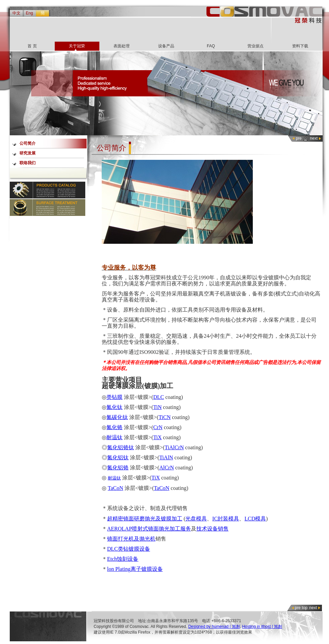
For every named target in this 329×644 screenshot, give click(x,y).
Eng (29, 13)
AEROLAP (120, 529)
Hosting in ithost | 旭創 (262, 627)
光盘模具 (196, 519)
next (314, 138)
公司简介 (28, 143)
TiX (157, 437)
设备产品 (166, 46)
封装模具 (228, 519)
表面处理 (122, 46)
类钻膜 (114, 397)
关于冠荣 (77, 46)
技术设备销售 (213, 529)
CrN (158, 427)
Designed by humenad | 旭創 (214, 627)
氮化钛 (114, 407)
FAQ (211, 46)
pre (299, 138)
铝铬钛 (126, 447)
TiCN (164, 417)
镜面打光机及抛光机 (131, 539)
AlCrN (167, 468)
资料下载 (300, 46)
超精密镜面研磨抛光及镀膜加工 (145, 519)
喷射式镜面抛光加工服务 (161, 529)
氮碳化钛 (117, 417)
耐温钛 (114, 437)
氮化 (112, 447)
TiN (157, 407)
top (305, 608)
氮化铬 (114, 427)
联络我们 (28, 163)
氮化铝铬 (118, 468)
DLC (158, 397)
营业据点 (255, 46)
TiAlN (166, 457)
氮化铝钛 (118, 457)
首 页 (32, 46)
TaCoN (115, 488)
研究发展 (28, 153)
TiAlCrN (174, 447)
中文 (16, 13)
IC (215, 519)
